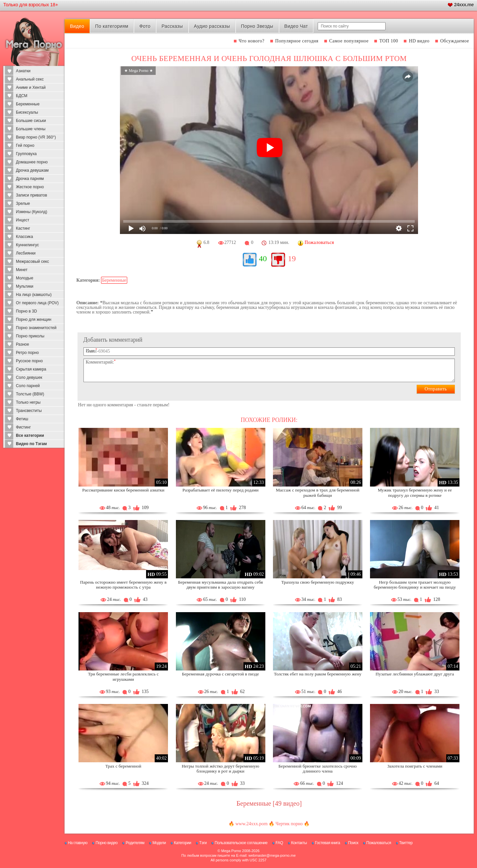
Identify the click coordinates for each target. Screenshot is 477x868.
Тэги (203, 843)
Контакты (299, 843)
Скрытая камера (31, 369)
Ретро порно (27, 353)
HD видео (419, 41)
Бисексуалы (27, 112)
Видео (77, 26)
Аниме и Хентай (31, 87)
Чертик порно (289, 824)
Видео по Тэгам (31, 444)
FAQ (279, 843)
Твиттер (406, 843)
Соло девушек (29, 377)
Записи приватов (31, 195)
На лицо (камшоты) (34, 295)
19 (292, 259)
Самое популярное (349, 41)
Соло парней (28, 386)
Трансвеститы (29, 411)
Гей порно (25, 145)
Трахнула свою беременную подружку (318, 582)
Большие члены (31, 129)
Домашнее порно (32, 162)
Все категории (30, 435)
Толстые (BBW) (30, 394)
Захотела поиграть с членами (415, 766)
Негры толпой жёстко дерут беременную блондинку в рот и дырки (221, 769)
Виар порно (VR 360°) (36, 137)
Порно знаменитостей (36, 328)
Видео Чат (296, 26)
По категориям (112, 26)
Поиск (353, 843)
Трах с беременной (123, 766)
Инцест (23, 220)
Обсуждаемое (455, 41)
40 (263, 259)
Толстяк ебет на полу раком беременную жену (318, 674)
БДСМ (22, 96)
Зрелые (23, 203)
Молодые (25, 278)
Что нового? (252, 41)
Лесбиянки (26, 253)
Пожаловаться (379, 843)
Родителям (135, 843)
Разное (23, 344)
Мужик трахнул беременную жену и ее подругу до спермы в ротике (415, 493)
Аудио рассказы (212, 26)
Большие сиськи (31, 121)
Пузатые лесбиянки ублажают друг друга (415, 674)
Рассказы (172, 26)
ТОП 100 (389, 41)
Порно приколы (30, 336)
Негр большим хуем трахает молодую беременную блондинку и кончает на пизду (415, 585)
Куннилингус (27, 245)
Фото (145, 26)
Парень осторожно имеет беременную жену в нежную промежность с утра (123, 585)
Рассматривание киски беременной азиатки (123, 490)
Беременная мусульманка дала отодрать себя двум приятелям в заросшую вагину (221, 585)
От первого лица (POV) (37, 303)
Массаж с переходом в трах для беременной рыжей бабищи (318, 493)
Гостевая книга (328, 843)
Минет (22, 270)
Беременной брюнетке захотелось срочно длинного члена (318, 769)
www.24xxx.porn (252, 824)
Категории (183, 843)
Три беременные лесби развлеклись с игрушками (123, 677)
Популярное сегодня (297, 41)
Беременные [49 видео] (269, 803)
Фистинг (23, 427)
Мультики (25, 286)
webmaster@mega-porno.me (272, 855)
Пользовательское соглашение (241, 843)
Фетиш (22, 419)
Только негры (28, 402)
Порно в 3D (26, 311)
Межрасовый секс (32, 261)
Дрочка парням (30, 179)
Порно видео (106, 843)
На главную (78, 843)
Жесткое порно (30, 187)
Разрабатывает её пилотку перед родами (221, 490)
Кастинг (23, 228)
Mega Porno (231, 851)
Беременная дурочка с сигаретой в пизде (220, 674)
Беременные (28, 104)
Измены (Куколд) (31, 212)
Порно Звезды (257, 26)
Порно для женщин (34, 319)
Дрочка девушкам (32, 170)
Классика (25, 237)
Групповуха (26, 154)
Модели (159, 843)
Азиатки (23, 71)
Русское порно (29, 361)
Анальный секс (30, 79)
